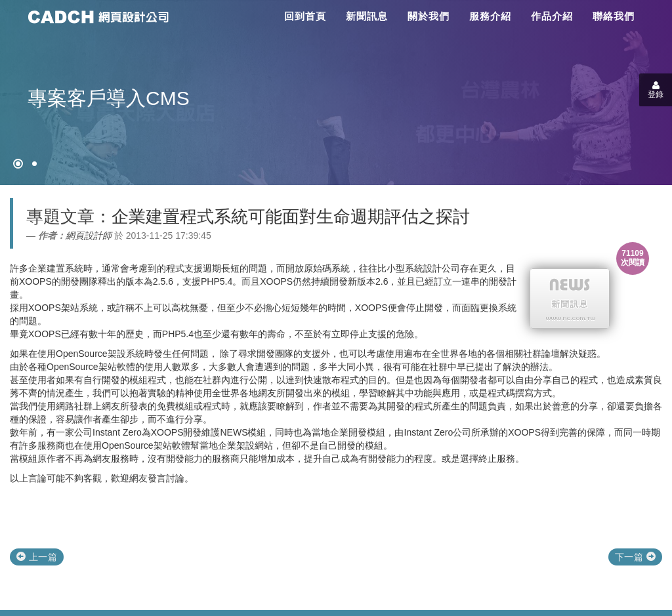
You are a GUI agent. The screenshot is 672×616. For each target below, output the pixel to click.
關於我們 (429, 16)
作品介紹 (552, 16)
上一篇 (37, 557)
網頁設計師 (89, 236)
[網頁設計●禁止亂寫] (18, 164)
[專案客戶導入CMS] (34, 164)
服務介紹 (490, 16)
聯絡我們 (614, 16)
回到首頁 (305, 16)
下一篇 (635, 557)
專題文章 (60, 216)
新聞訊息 (367, 16)
